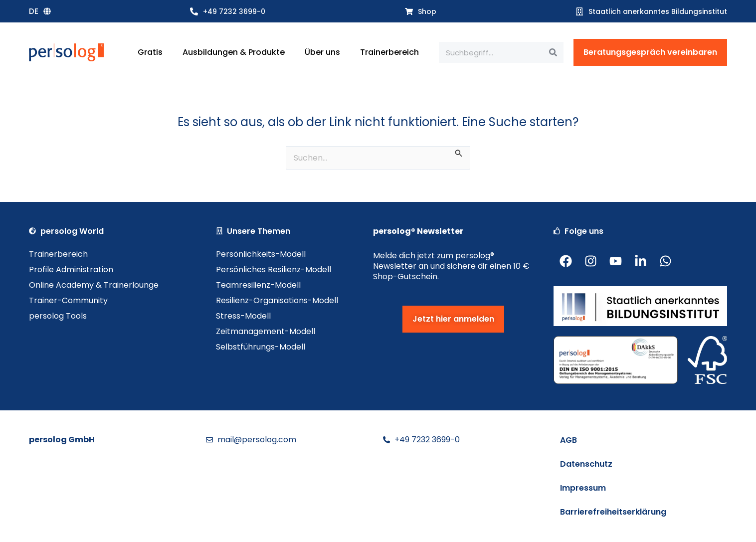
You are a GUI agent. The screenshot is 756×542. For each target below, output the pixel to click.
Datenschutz (586, 464)
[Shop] (409, 11)
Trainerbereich (389, 52)
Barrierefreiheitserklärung (613, 512)
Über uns (322, 52)
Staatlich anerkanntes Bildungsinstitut (658, 11)
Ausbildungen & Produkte (234, 52)
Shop (427, 11)
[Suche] (553, 52)
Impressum (583, 488)
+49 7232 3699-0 (234, 11)
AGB (568, 440)
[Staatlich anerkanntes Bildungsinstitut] (579, 11)
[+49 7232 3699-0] (194, 11)
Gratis (150, 52)
